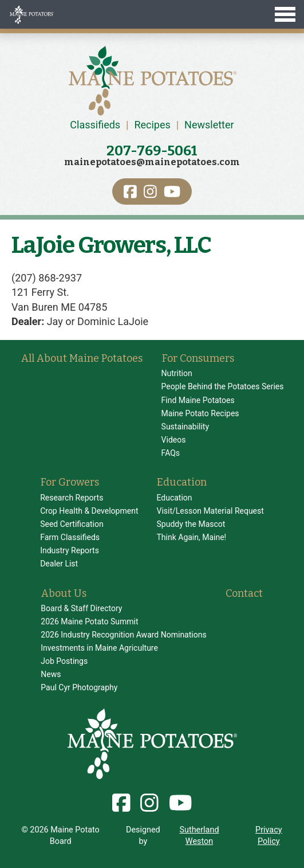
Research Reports (72, 498)
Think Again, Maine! (191, 537)
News (51, 674)
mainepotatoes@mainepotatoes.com (152, 162)
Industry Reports (70, 550)
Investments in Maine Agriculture (99, 648)
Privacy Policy (269, 836)
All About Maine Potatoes (82, 358)
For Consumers (198, 358)
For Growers (70, 482)
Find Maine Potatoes (198, 400)
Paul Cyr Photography (79, 687)
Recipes (152, 125)
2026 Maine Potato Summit (89, 621)
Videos (174, 440)
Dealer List (59, 564)
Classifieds (95, 125)
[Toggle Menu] (152, 14)
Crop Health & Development (89, 511)
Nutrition (177, 373)
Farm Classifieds (70, 537)
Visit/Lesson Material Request (210, 511)
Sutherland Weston (200, 836)
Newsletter (209, 125)
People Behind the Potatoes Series (223, 386)
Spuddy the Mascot (191, 524)
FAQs (171, 453)
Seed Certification (72, 524)
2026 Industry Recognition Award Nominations (123, 635)
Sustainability (185, 427)
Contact (244, 593)
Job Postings (64, 661)
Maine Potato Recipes (200, 413)
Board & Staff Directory (81, 608)
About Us (64, 593)
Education (182, 482)
